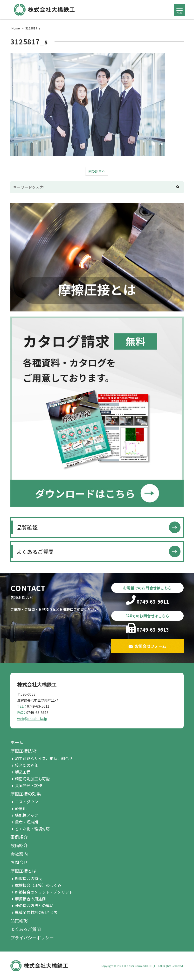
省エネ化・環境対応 (32, 829)
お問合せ (19, 862)
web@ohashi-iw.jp (32, 719)
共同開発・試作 (28, 785)
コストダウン (27, 802)
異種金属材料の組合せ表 (36, 912)
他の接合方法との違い (34, 905)
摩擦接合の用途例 (30, 899)
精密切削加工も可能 (32, 779)
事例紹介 (19, 837)
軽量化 (21, 808)
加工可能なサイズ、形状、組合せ (44, 758)
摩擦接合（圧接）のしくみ (38, 885)
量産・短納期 (27, 822)
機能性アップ (27, 815)
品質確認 (27, 527)
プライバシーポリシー (32, 938)
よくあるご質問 (35, 551)
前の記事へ (97, 171)
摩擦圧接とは (23, 871)
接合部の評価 (27, 765)
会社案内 (19, 854)
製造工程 (23, 772)
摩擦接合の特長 (28, 878)
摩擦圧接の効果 (26, 794)
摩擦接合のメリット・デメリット (44, 892)
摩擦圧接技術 (23, 751)
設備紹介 (19, 845)
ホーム (17, 742)
